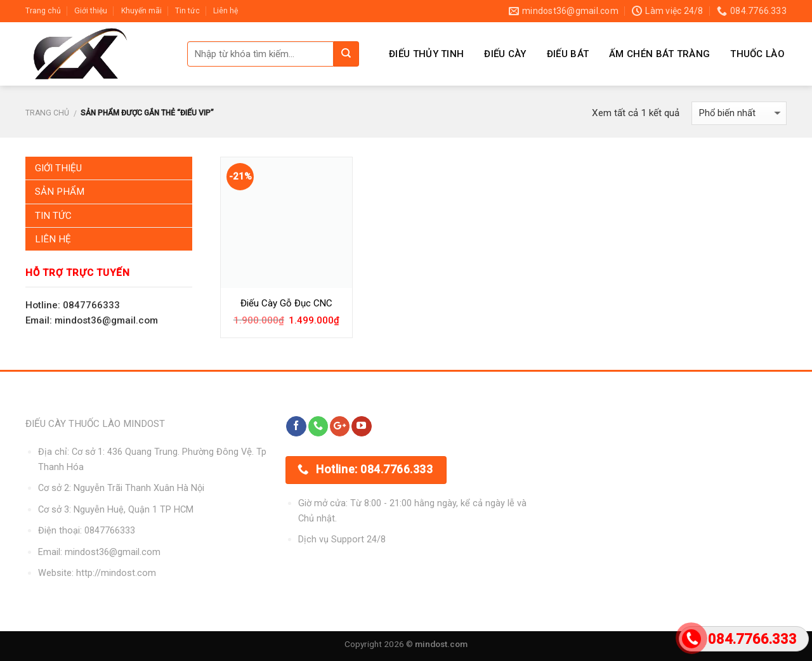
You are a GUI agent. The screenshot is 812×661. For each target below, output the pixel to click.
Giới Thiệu (58, 168)
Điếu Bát (568, 54)
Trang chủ (43, 11)
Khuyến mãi (141, 11)
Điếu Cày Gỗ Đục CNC (286, 303)
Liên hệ (226, 11)
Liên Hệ (53, 239)
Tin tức (187, 11)
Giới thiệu (91, 11)
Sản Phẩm (60, 192)
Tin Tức (53, 216)
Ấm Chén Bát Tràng (659, 54)
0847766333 (110, 531)
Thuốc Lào (757, 54)
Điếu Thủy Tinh (426, 54)
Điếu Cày (505, 54)
